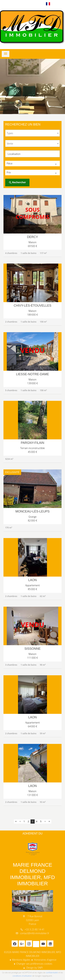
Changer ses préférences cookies (34, 964)
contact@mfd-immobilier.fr (34, 933)
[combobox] (32, 133)
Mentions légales (21, 960)
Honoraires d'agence (45, 960)
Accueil (32, 27)
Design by (34, 968)
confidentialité (52, 972)
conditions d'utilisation (22, 976)
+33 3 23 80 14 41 (34, 929)
